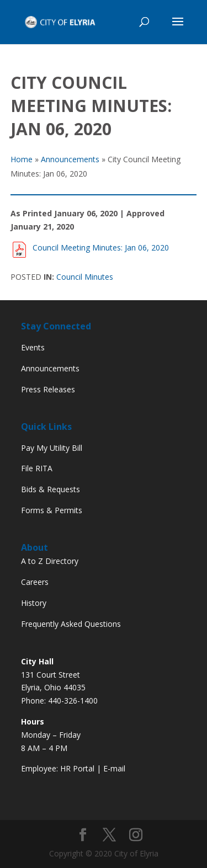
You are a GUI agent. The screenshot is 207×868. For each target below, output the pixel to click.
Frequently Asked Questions (71, 624)
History (34, 603)
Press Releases (48, 389)
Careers (35, 582)
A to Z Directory (50, 561)
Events (33, 347)
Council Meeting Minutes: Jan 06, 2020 (99, 247)
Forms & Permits (52, 510)
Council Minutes (85, 277)
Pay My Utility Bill (52, 448)
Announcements (50, 368)
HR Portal (77, 768)
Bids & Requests (51, 489)
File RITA (37, 468)
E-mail (114, 768)
